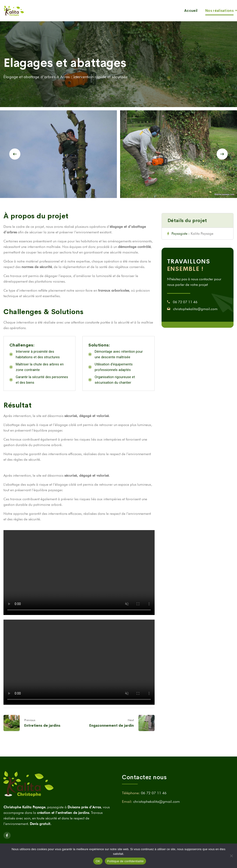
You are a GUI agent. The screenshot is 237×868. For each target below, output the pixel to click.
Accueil (191, 11)
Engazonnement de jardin (112, 725)
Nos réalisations (219, 11)
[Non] (231, 856)
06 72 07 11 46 (185, 302)
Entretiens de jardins (42, 725)
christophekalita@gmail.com (195, 309)
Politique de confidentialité (125, 861)
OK (98, 861)
